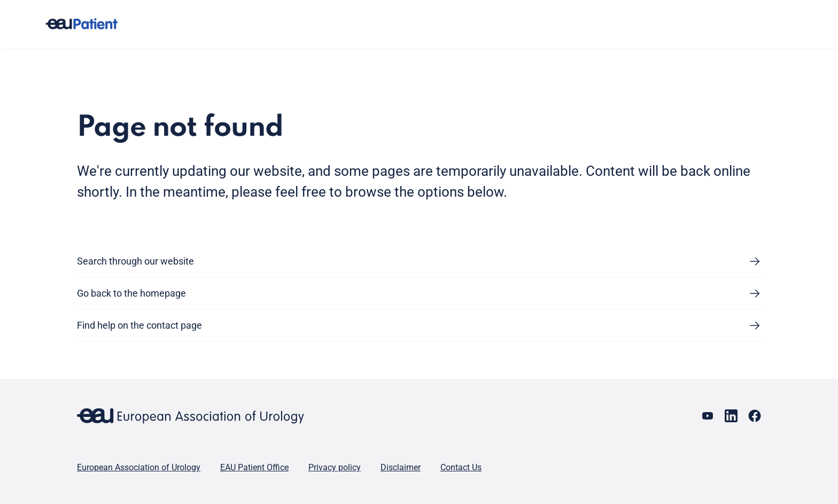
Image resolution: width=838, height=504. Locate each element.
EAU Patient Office (254, 467)
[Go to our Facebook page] (755, 416)
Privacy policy (335, 467)
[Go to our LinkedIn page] (731, 416)
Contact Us (461, 467)
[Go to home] (91, 24)
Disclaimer (401, 467)
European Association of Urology (139, 467)
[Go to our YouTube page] (708, 416)
